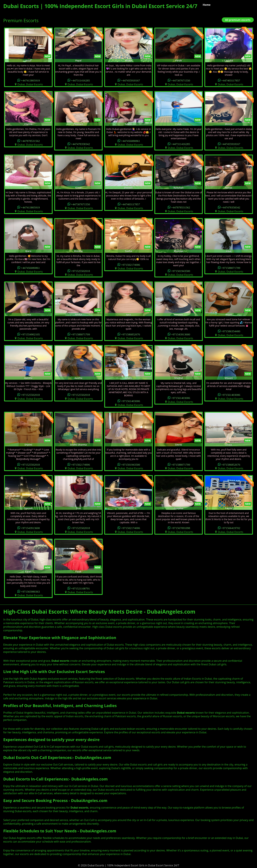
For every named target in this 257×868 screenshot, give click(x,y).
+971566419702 (231, 528)
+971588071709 (231, 268)
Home (207, 5)
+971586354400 (231, 331)
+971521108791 (80, 588)
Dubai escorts (186, 713)
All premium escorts (238, 20)
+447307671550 (181, 80)
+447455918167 (131, 80)
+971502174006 (131, 265)
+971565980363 (30, 591)
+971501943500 (181, 271)
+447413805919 (30, 80)
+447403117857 (231, 80)
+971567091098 (181, 528)
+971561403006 (131, 401)
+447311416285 (80, 80)
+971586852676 (131, 334)
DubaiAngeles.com (93, 757)
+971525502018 (80, 271)
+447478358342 (80, 144)
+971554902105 (30, 334)
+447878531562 (30, 141)
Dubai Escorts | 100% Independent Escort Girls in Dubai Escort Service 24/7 (100, 6)
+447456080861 (131, 141)
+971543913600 (181, 334)
